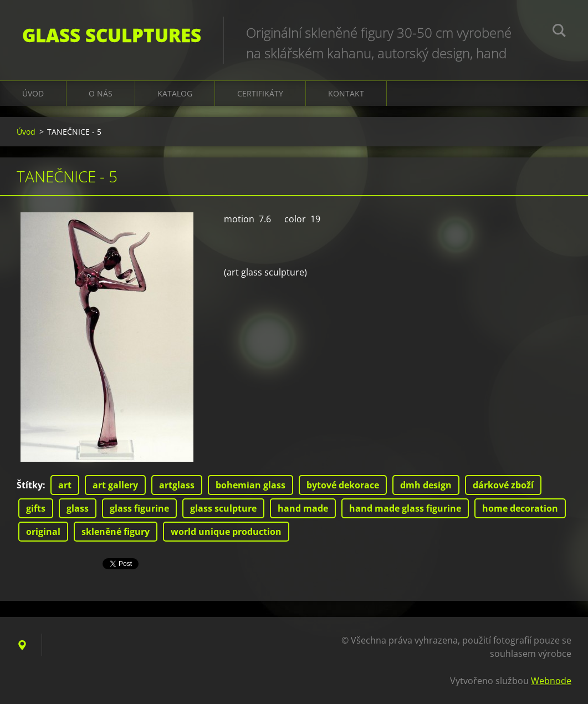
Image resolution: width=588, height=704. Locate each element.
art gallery (115, 485)
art (65, 485)
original (43, 532)
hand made (303, 508)
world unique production (226, 532)
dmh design (426, 485)
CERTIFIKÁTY (260, 93)
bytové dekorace (343, 485)
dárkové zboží (503, 485)
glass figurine (139, 508)
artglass (177, 485)
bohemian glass (250, 485)
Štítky (30, 485)
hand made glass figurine (405, 508)
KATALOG (175, 93)
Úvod (33, 93)
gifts (36, 508)
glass (78, 508)
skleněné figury (116, 532)
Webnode (551, 681)
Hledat (559, 32)
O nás (101, 93)
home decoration (520, 508)
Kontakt (346, 93)
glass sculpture (223, 508)
